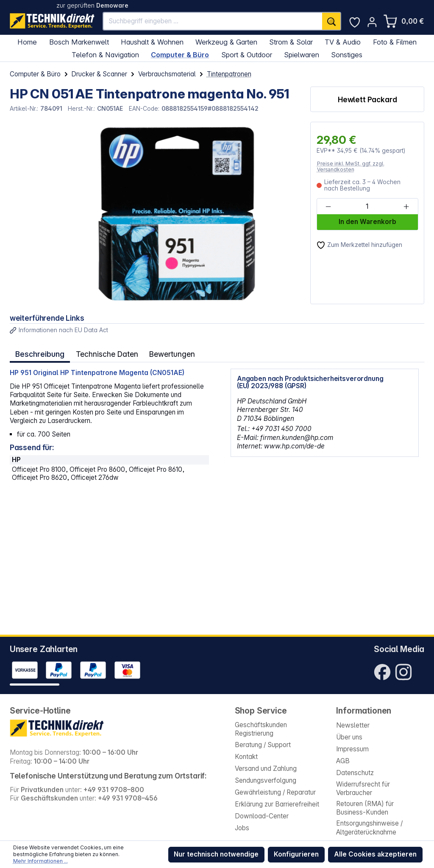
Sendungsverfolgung (266, 780)
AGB (343, 761)
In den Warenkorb (367, 222)
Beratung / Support (263, 745)
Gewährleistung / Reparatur (275, 792)
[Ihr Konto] (372, 22)
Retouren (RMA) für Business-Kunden (365, 808)
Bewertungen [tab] (168, 353)
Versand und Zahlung (266, 769)
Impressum (352, 749)
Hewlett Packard (367, 99)
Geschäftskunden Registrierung (261, 729)
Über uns (349, 737)
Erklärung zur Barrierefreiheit (277, 804)
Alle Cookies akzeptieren (375, 854)
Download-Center (262, 816)
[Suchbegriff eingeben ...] (213, 21)
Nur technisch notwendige (216, 854)
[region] (155, 213)
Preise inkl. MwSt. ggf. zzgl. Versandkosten (351, 167)
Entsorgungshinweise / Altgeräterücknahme (369, 827)
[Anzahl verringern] (328, 207)
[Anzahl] (367, 207)
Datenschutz (355, 773)
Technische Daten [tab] (105, 353)
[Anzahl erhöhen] (406, 207)
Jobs (242, 828)
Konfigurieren (296, 854)
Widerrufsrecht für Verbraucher (363, 788)
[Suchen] (331, 21)
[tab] (39, 353)
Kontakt (246, 757)
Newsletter (353, 725)
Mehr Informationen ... (40, 861)
